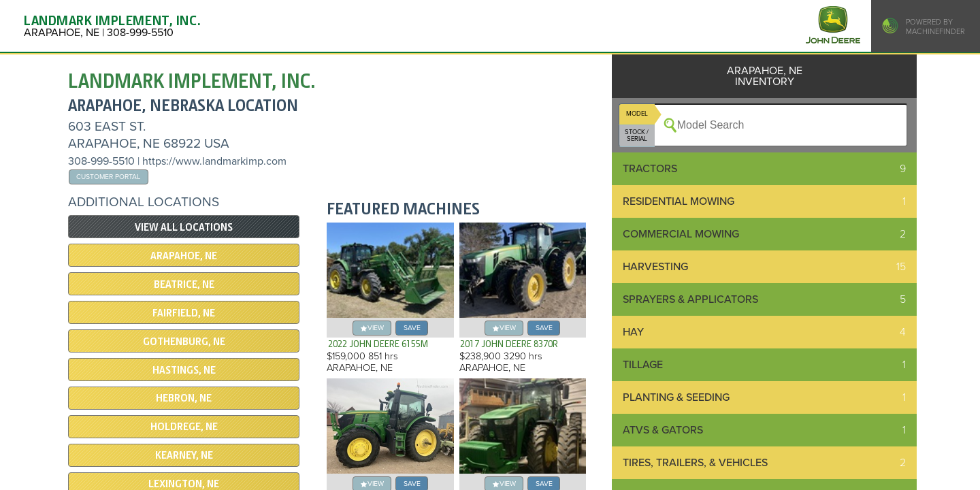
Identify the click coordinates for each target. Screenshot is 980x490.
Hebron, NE (184, 398)
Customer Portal (108, 177)
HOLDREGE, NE (184, 427)
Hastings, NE (184, 370)
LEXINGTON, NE (184, 484)
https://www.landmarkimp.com (214, 161)
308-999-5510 (101, 161)
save (412, 328)
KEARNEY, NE (184, 455)
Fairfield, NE (184, 313)
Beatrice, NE (184, 284)
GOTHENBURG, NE (184, 342)
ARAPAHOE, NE (184, 256)
